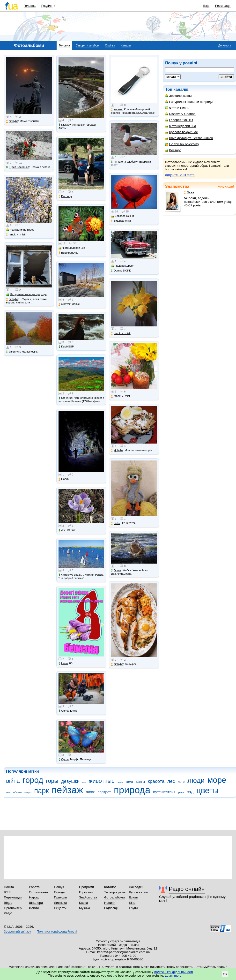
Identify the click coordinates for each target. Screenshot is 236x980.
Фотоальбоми (114, 897)
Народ (34, 897)
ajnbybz (12, 121)
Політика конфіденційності (57, 931)
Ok (225, 974)
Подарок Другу (122, 266)
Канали (126, 45)
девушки (70, 781)
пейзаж (67, 790)
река (181, 792)
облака (18, 792)
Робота (34, 887)
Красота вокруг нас (181, 132)
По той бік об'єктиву (182, 144)
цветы (207, 790)
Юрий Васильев (18, 167)
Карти (83, 903)
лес (171, 781)
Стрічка (110, 45)
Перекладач (13, 897)
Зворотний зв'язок (17, 931)
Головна (30, 6)
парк (42, 791)
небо (8, 793)
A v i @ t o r (67, 530)
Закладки (136, 887)
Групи (133, 908)
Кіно (132, 903)
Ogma (64, 711)
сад (190, 792)
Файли (34, 908)
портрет (104, 792)
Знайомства (177, 186)
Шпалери (36, 903)
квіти (140, 781)
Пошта (9, 887)
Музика (85, 908)
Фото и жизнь (177, 108)
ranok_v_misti (16, 235)
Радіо (8, 913)
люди (196, 780)
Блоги (134, 897)
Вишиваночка (68, 253)
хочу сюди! (226, 186)
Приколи (60, 897)
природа (132, 790)
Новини (110, 903)
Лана (189, 192)
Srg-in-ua (65, 398)
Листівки (60, 903)
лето (181, 782)
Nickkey (65, 125)
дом (84, 782)
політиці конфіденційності (174, 972)
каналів (181, 89)
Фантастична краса (20, 230)
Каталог (110, 887)
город (33, 780)
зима (129, 782)
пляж (90, 792)
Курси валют (139, 892)
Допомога (225, 45)
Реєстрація (223, 6)
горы (52, 781)
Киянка (117, 109)
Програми (86, 887)
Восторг (173, 150)
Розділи (47, 6)
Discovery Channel (181, 114)
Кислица (65, 196)
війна (13, 781)
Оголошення (38, 892)
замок (120, 782)
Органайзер (13, 908)
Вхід (206, 6)
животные (102, 781)
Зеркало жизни (178, 96)
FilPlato (117, 162)
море (217, 780)
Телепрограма (115, 892)
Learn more (173, 976)
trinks (116, 523)
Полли (64, 479)
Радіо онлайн (187, 889)
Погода (59, 892)
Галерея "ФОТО (179, 120)
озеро (28, 792)
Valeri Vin (13, 352)
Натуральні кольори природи (189, 102)
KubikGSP (66, 347)
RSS (7, 892)
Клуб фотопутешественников (189, 138)
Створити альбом (88, 45)
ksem (63, 663)
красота (156, 781)
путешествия (164, 792)
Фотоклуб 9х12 (69, 575)
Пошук (59, 887)
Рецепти (60, 908)
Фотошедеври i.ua (181, 126)
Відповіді (111, 908)
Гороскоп (86, 892)
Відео (8, 903)
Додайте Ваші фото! (180, 175)
